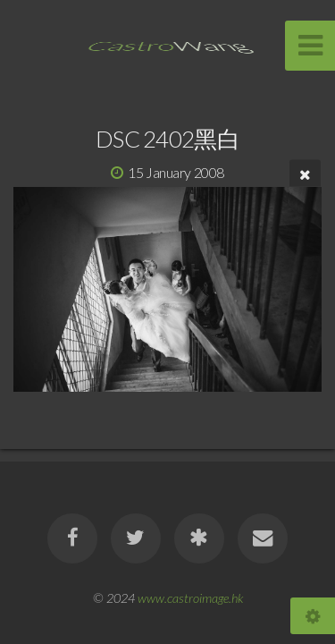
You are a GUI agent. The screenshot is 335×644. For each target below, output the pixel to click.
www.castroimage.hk (190, 598)
